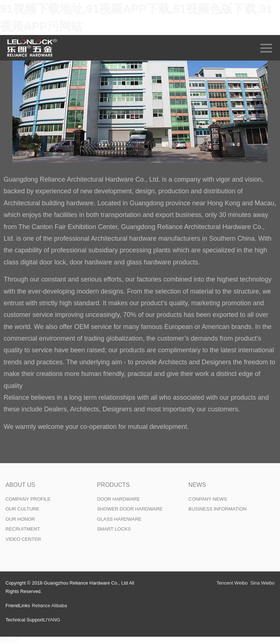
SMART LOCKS (114, 529)
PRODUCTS (113, 485)
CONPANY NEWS (208, 499)
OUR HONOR (20, 519)
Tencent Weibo (232, 583)
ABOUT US (20, 485)
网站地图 (9, 640)
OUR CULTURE (22, 509)
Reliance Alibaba (49, 606)
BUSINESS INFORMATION (217, 509)
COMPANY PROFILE (28, 499)
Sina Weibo (262, 583)
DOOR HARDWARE (118, 499)
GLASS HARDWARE (119, 519)
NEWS (197, 485)
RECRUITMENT (23, 529)
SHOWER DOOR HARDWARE (130, 509)
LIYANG (52, 620)
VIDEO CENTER (23, 539)
